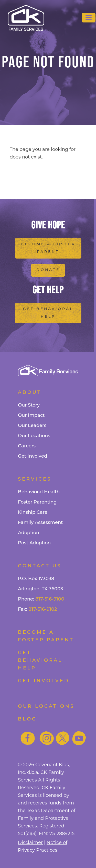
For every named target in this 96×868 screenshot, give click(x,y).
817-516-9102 (43, 610)
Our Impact (31, 416)
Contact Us (40, 566)
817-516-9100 (50, 599)
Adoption (29, 533)
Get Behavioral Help (48, 313)
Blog (27, 719)
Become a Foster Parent (48, 248)
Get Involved (33, 456)
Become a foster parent (46, 636)
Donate (48, 270)
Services (35, 479)
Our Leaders (32, 426)
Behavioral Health (39, 492)
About (30, 393)
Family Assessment (40, 523)
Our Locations (34, 436)
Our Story (29, 405)
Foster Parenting (37, 502)
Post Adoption (34, 543)
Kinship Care (33, 513)
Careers (27, 446)
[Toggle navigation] (89, 18)
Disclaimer (30, 842)
